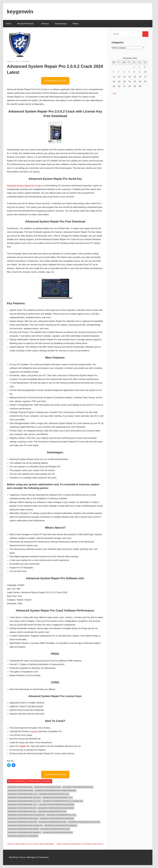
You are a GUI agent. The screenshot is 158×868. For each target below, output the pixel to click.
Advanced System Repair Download (78, 787)
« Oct (114, 93)
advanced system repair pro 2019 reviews (56, 808)
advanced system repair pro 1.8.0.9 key (24, 798)
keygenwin (20, 11)
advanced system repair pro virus (58, 832)
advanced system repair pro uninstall (24, 832)
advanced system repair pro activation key (26, 815)
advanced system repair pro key (53, 822)
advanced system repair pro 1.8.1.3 (23, 805)
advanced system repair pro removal (61, 825)
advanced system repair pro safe (55, 829)
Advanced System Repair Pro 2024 (52, 811)
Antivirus (45, 24)
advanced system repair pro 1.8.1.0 (57, 798)
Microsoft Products (27, 24)
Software (19, 781)
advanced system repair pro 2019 (22, 808)
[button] (20, 44)
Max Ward (26, 61)
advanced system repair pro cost (61, 815)
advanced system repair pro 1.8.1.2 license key (63, 801)
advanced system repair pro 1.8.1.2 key (24, 801)
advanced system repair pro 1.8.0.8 (54, 794)
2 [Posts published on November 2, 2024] (140, 67)
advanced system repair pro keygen (84, 822)
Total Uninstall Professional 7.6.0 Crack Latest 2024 (79, 844)
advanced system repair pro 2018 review (57, 805)
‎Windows (47, 781)
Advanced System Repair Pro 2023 (22, 811)
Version (34, 731)
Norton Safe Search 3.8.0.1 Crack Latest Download (31, 844)
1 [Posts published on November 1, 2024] (134, 67)
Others (77, 24)
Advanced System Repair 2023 (20, 787)
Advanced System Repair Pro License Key (25, 825)
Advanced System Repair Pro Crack (24, 186)
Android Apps (61, 24)
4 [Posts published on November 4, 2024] (113, 72)
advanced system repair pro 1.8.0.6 (23, 794)
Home (9, 24)
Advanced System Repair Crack (48, 787)
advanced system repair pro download (57, 818)
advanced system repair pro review (23, 829)
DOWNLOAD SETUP (55, 81)
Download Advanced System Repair (23, 836)
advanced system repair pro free (22, 822)
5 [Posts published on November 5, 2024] (119, 72)
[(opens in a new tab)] (24, 728)
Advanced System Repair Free (20, 791)
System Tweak (33, 781)
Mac (10, 781)
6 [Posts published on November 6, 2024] (124, 72)
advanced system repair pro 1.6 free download (55, 791)
